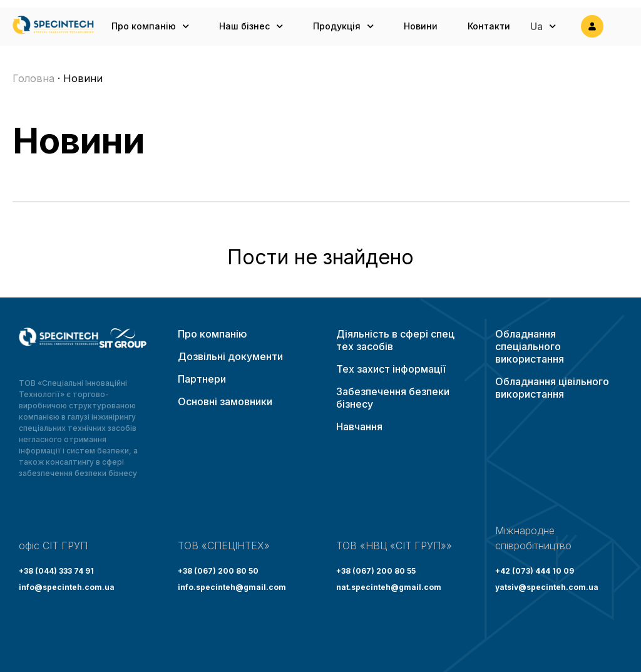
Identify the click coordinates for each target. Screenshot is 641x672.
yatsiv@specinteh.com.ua (547, 587)
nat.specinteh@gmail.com (389, 587)
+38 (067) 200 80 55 (376, 571)
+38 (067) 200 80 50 (218, 571)
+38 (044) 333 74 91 (56, 571)
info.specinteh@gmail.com (232, 587)
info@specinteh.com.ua (67, 587)
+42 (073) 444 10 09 (535, 571)
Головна (33, 78)
